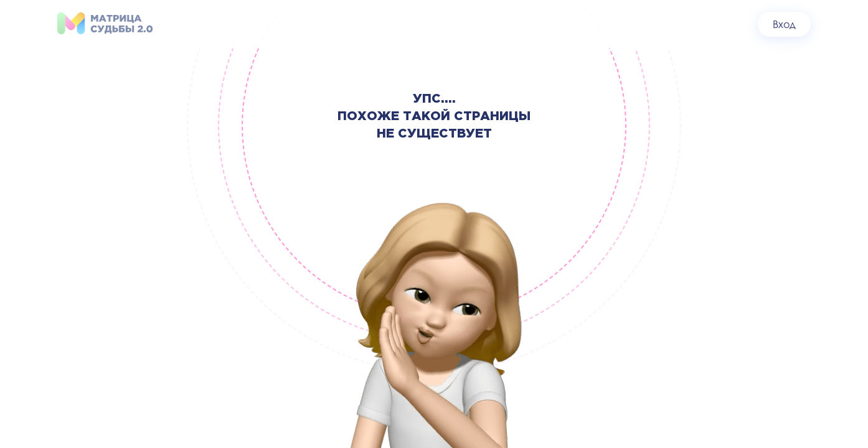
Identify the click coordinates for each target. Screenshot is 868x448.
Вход (784, 24)
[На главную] (106, 24)
